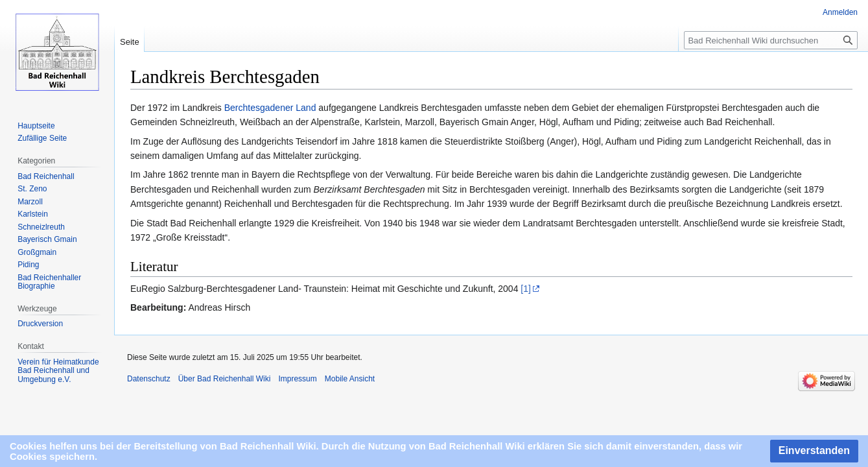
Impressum (297, 379)
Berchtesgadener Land (270, 108)
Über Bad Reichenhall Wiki (225, 379)
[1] (526, 289)
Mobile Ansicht (350, 379)
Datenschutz (149, 379)
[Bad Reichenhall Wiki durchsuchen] (771, 40)
